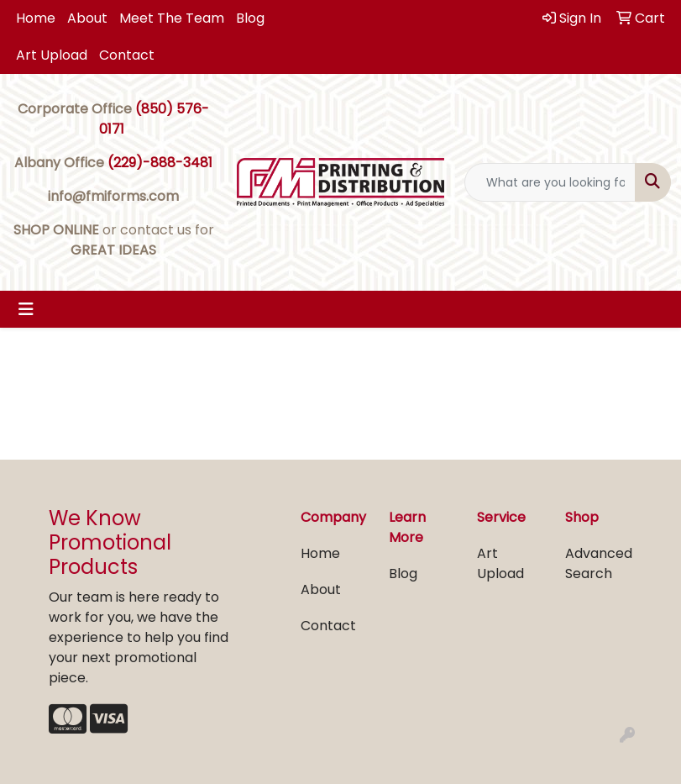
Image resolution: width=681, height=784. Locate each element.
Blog (250, 18)
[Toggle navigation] (26, 309)
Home (36, 18)
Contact (127, 55)
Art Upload (52, 55)
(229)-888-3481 (160, 163)
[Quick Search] (550, 182)
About (87, 18)
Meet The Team (172, 18)
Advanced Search (599, 563)
